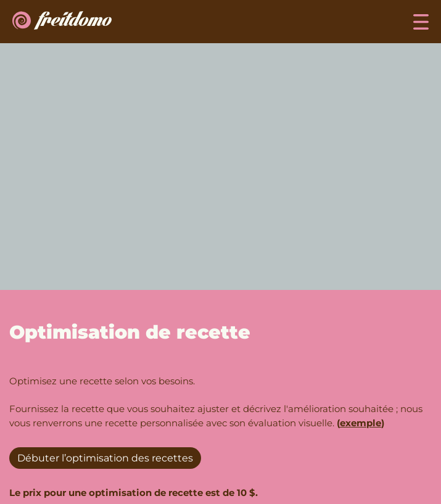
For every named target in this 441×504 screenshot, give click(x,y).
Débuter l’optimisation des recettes (105, 458)
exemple (361, 423)
